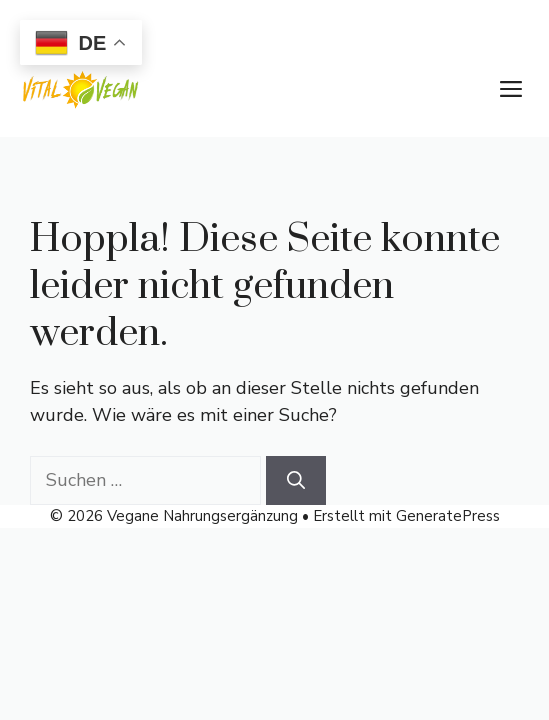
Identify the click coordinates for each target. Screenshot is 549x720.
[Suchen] (296, 480)
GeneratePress (448, 516)
